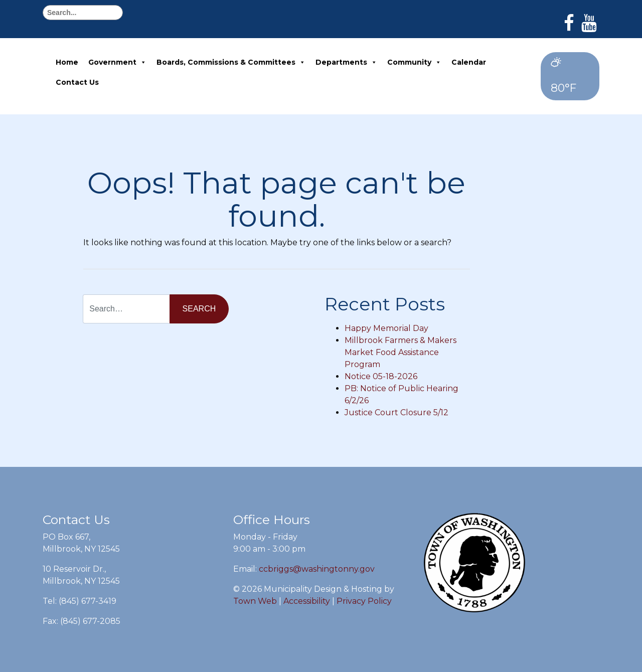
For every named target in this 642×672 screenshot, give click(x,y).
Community (414, 62)
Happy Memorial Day (386, 328)
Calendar (469, 62)
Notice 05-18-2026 (381, 376)
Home (67, 62)
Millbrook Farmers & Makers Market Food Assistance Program (400, 352)
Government (117, 62)
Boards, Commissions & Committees (231, 62)
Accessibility (307, 601)
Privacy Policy (364, 601)
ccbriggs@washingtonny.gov (317, 569)
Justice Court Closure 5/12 (396, 412)
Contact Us (77, 82)
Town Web (255, 601)
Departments (346, 62)
